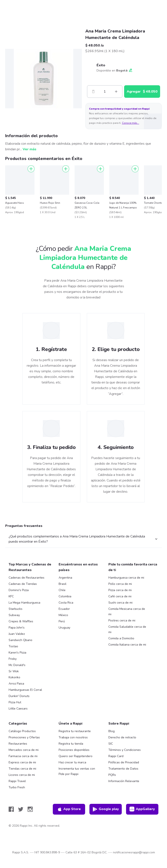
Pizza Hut (15, 702)
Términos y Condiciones (125, 750)
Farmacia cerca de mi (23, 756)
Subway (14, 615)
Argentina (65, 578)
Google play (106, 809)
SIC (111, 744)
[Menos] (93, 92)
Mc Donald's (17, 665)
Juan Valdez (17, 634)
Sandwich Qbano (20, 640)
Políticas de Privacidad (124, 762)
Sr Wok (14, 671)
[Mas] (116, 92)
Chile (62, 590)
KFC (11, 596)
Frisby (13, 659)
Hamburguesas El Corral (25, 690)
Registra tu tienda (71, 744)
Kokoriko (14, 677)
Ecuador (64, 609)
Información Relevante (124, 781)
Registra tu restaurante (75, 731)
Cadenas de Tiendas (23, 584)
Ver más (30, 149)
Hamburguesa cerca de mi (126, 578)
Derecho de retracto (122, 737)
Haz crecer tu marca (72, 762)
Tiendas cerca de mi (22, 769)
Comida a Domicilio (121, 638)
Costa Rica (66, 603)
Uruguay (64, 628)
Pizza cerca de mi (120, 590)
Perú (62, 621)
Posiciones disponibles (74, 750)
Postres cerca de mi (122, 620)
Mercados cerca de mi (24, 750)
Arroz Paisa (16, 684)
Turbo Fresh (17, 787)
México (63, 615)
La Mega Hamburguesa (24, 603)
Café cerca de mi (120, 596)
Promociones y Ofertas (24, 737)
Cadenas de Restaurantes (27, 578)
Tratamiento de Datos (123, 769)
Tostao (13, 646)
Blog (112, 731)
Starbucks (16, 609)
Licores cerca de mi (22, 775)
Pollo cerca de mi (120, 584)
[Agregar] (31, 169)
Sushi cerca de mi (120, 603)
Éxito (101, 65)
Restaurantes (18, 744)
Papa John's (17, 628)
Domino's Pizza (19, 590)
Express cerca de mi (22, 762)
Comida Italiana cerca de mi (127, 645)
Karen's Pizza (17, 653)
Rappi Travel (17, 781)
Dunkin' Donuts (19, 696)
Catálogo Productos (22, 731)
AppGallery (142, 809)
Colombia (65, 596)
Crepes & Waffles (21, 621)
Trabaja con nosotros (73, 737)
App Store (69, 809)
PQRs (112, 775)
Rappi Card (116, 756)
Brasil (62, 584)
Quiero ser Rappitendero (76, 756)
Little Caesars (18, 709)
